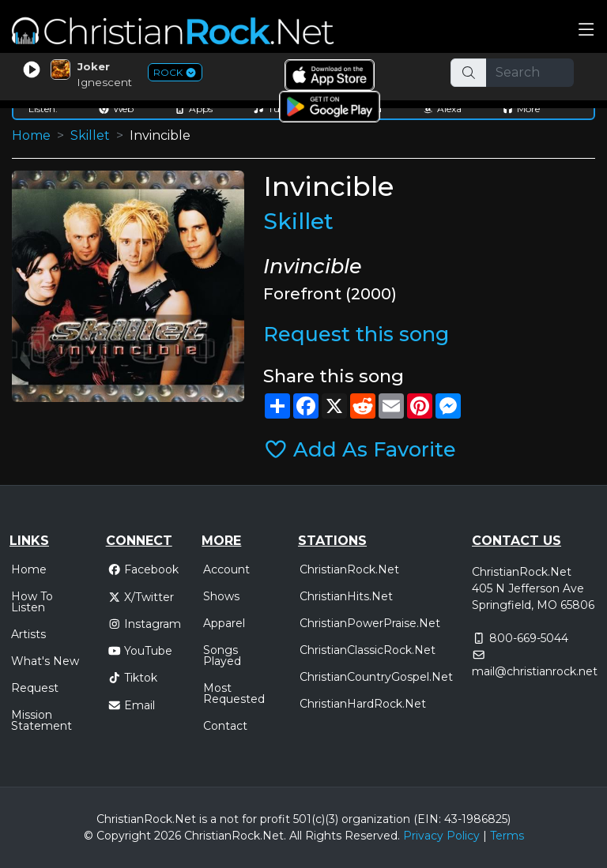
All (296, 836)
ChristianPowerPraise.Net (370, 623)
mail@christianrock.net (535, 671)
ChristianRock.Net (349, 569)
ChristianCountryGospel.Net (376, 677)
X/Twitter (141, 597)
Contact (225, 726)
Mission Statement (41, 720)
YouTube (140, 651)
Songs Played (222, 656)
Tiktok (133, 678)
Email (132, 705)
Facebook (143, 569)
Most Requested (234, 693)
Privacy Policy (441, 836)
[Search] (530, 73)
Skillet (90, 135)
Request (35, 688)
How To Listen (32, 602)
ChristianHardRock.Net (363, 704)
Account (226, 569)
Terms (507, 836)
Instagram (145, 624)
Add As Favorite (360, 449)
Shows (221, 596)
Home (31, 135)
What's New (45, 661)
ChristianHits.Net (346, 596)
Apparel (224, 623)
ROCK (175, 72)
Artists (28, 634)
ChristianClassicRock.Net (368, 650)
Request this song (356, 334)
